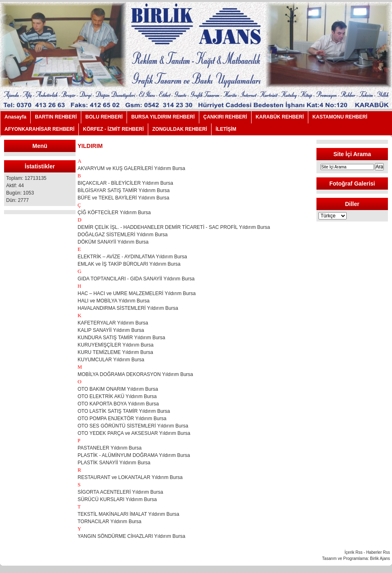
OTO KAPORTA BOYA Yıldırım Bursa (118, 404)
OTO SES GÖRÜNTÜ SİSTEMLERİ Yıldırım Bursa (133, 426)
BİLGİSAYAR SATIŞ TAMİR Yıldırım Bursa (124, 190)
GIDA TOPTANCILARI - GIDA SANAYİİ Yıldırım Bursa (136, 279)
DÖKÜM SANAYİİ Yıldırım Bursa (113, 242)
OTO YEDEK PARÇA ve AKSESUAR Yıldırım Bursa (134, 433)
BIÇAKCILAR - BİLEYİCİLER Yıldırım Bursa (125, 183)
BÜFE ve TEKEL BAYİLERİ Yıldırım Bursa (123, 198)
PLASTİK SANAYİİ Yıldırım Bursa (114, 463)
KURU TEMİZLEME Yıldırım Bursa (115, 352)
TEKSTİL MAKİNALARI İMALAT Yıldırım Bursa (128, 514)
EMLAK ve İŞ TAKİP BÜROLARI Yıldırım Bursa (129, 264)
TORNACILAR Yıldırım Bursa (109, 522)
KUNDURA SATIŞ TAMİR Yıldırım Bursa (121, 338)
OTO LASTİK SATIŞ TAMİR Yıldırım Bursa (124, 411)
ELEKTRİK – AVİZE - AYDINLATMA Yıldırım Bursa (132, 257)
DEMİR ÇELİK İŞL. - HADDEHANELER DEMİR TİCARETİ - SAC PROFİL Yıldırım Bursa (174, 227)
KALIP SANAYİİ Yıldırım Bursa (111, 330)
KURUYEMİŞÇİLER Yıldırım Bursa (116, 345)
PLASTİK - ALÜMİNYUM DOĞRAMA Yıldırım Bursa (134, 455)
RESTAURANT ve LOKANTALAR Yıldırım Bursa (130, 477)
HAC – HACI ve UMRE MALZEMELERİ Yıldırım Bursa (137, 293)
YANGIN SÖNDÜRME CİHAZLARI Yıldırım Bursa (131, 536)
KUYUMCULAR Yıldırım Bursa (111, 360)
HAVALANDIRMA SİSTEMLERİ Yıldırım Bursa (128, 308)
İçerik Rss (354, 552)
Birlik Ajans (380, 558)
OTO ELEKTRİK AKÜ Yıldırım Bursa (117, 396)
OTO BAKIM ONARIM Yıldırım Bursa (118, 389)
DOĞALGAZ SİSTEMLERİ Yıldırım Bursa (123, 235)
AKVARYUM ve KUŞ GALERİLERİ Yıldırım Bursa (131, 168)
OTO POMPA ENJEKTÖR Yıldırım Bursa (122, 419)
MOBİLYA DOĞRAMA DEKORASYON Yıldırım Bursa (135, 374)
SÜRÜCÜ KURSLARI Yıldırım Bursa (118, 499)
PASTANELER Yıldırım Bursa (110, 448)
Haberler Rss (378, 552)
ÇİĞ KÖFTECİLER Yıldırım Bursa (114, 213)
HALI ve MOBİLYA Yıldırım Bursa (114, 301)
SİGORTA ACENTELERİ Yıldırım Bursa (120, 492)
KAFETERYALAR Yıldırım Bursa (113, 323)
